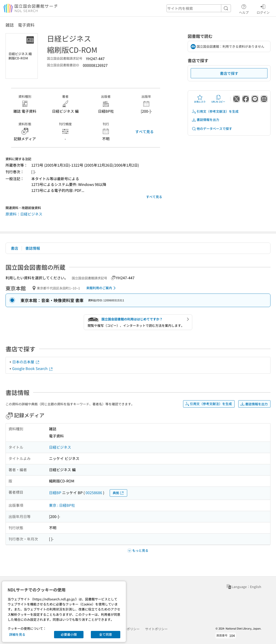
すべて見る (144, 132)
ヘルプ (244, 8)
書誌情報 (33, 248)
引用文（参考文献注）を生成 (215, 111)
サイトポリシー (156, 629)
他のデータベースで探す (212, 129)
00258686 (94, 493)
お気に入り (200, 99)
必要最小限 (69, 634)
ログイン (263, 8)
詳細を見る (17, 634)
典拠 (118, 493)
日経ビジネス (60, 447)
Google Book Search (33, 368)
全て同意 (106, 634)
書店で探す (229, 73)
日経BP (55, 493)
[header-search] (199, 8)
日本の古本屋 (26, 362)
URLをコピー (218, 99)
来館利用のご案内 (102, 288)
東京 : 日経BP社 (62, 505)
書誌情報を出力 (205, 120)
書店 (14, 248)
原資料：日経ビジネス (24, 214)
